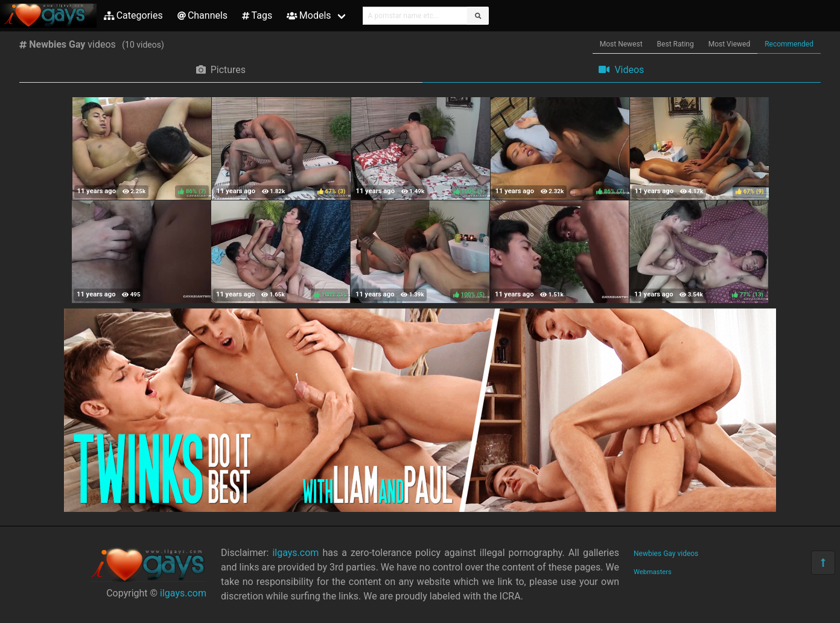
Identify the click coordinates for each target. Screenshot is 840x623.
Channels (202, 15)
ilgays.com (183, 593)
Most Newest (621, 44)
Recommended (789, 44)
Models (309, 15)
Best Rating (676, 44)
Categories (133, 15)
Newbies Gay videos (666, 554)
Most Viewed (730, 44)
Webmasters (653, 572)
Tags (257, 15)
